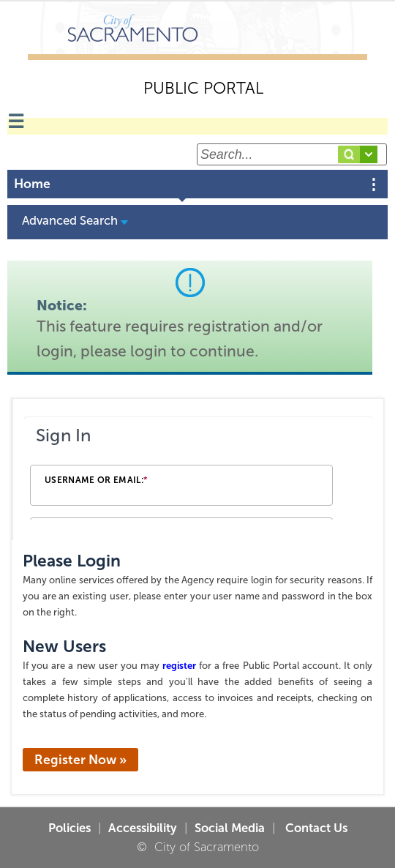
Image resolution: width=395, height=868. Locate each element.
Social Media (230, 828)
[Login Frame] (198, 469)
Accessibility (143, 828)
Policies (69, 828)
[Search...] (292, 154)
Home (32, 184)
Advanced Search (75, 220)
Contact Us (315, 828)
